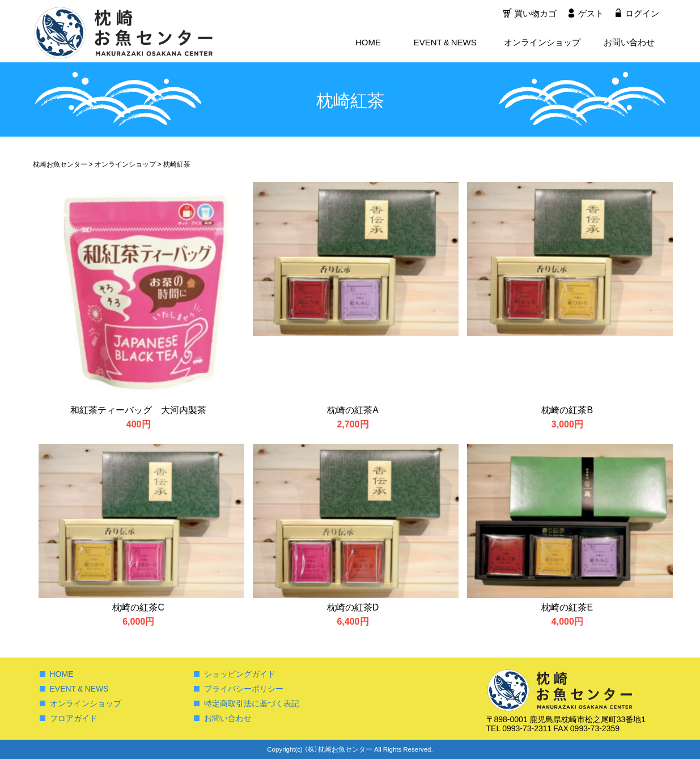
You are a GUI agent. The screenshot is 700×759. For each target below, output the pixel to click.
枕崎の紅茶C (138, 607)
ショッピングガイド (240, 673)
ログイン (642, 14)
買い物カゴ (534, 14)
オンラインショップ (542, 43)
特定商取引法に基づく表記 (252, 703)
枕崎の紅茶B (567, 409)
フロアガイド (74, 718)
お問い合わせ (629, 43)
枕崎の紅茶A (353, 409)
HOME (368, 43)
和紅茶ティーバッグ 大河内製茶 (138, 409)
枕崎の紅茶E (567, 607)
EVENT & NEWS (445, 43)
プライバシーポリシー (244, 688)
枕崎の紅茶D (353, 607)
